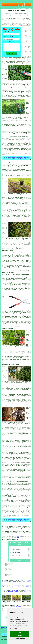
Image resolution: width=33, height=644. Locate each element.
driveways (29, 590)
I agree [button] (20, 632)
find (6, 526)
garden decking (10, 584)
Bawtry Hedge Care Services (10, 540)
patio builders (17, 582)
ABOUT (22, 8)
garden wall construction (14, 589)
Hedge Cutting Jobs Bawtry (15, 607)
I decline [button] (20, 636)
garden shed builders (13, 592)
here (18, 537)
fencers (28, 585)
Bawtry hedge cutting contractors (10, 494)
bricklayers (15, 583)
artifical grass (16, 585)
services (24, 152)
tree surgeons (25, 587)
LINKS (19, 8)
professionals (27, 26)
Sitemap (3, 627)
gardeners (4, 585)
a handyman (23, 584)
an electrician (27, 592)
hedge (30, 58)
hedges (4, 17)
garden (29, 216)
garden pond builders (11, 588)
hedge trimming (18, 507)
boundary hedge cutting (19, 495)
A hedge (4, 121)
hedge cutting (24, 498)
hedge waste (5, 131)
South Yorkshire (6, 513)
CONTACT (25, 8)
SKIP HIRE (27, 583)
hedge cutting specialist (27, 33)
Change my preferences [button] (20, 639)
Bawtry (25, 138)
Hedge (3, 138)
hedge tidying (19, 500)
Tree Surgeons (4, 628)
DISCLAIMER (29, 8)
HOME (16, 8)
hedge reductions (26, 507)
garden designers (16, 590)
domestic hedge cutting (8, 508)
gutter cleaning (10, 587)
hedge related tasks (20, 512)
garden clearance (27, 588)
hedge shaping (5, 495)
